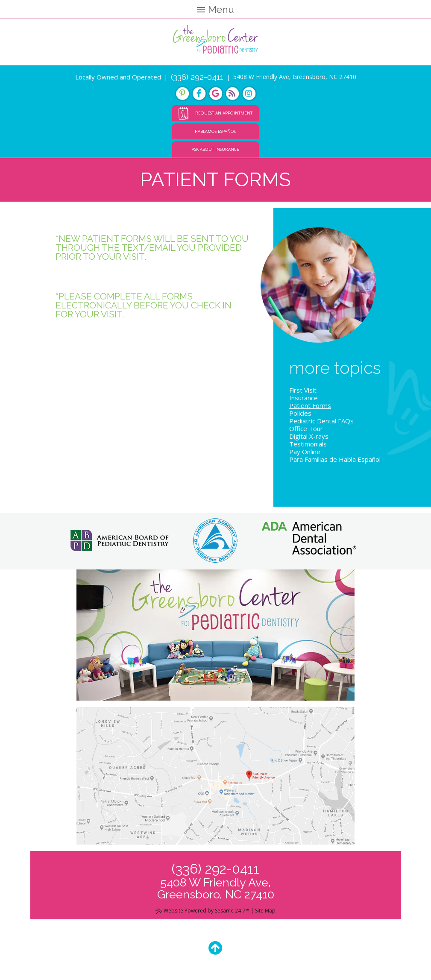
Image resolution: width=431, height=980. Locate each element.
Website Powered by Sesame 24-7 (203, 911)
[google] (216, 94)
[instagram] (249, 94)
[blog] (232, 94)
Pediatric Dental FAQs (321, 421)
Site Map (265, 911)
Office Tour (306, 428)
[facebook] (199, 94)
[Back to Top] (215, 948)
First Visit (303, 390)
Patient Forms (310, 405)
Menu (215, 9)
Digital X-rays (309, 436)
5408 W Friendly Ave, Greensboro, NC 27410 (295, 77)
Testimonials (308, 444)
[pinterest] (182, 94)
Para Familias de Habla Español (335, 459)
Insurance (303, 398)
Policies (300, 413)
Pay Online (305, 452)
